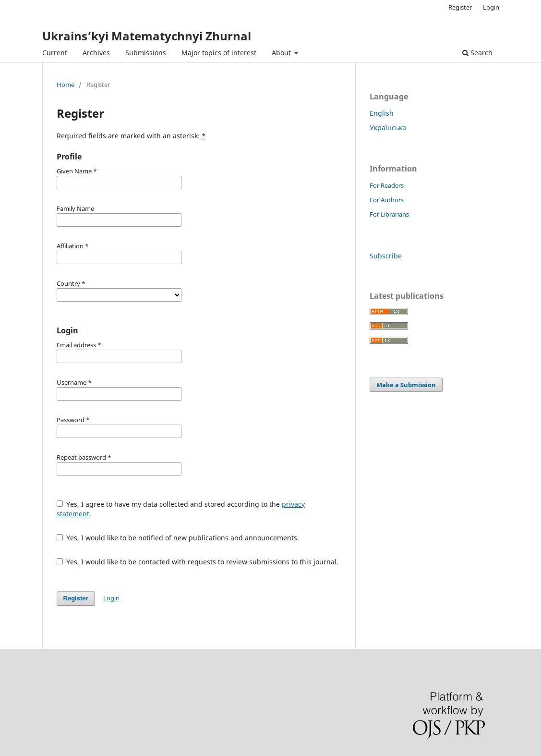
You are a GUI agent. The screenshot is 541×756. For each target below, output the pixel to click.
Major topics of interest (219, 53)
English (382, 113)
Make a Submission (406, 385)
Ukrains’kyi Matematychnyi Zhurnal (147, 36)
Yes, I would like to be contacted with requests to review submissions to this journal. (198, 562)
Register (460, 7)
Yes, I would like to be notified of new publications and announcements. (178, 538)
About (282, 53)
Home (66, 85)
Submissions (146, 53)
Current (55, 53)
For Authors (387, 200)
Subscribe (386, 256)
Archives (96, 53)
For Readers (387, 185)
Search (477, 53)
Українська (388, 128)
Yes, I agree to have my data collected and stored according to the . (181, 509)
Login (491, 7)
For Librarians (389, 214)
